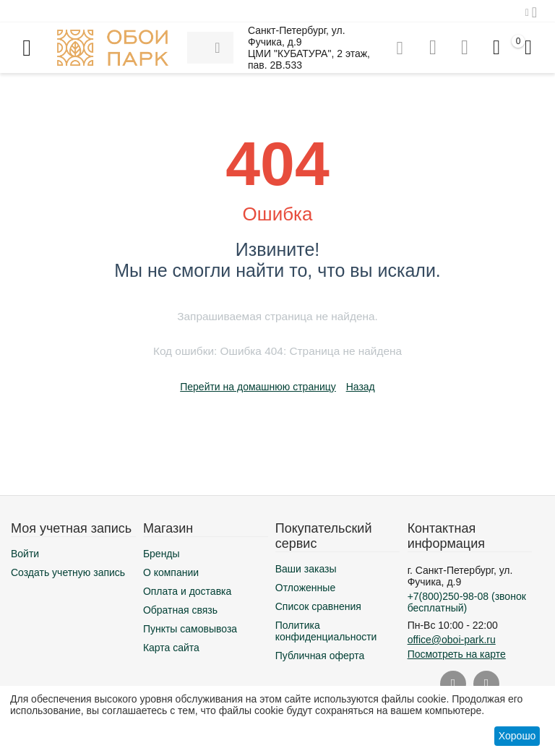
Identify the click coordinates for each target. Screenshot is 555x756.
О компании (171, 572)
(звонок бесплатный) (467, 602)
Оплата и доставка (187, 591)
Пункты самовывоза (190, 629)
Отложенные (305, 588)
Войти (25, 554)
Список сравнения (318, 606)
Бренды (162, 554)
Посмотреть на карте (457, 654)
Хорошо (517, 736)
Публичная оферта (320, 656)
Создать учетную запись (68, 572)
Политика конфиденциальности (326, 631)
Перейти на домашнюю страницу (258, 387)
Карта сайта (171, 648)
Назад (361, 387)
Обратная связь (180, 610)
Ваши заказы (306, 569)
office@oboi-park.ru (452, 640)
